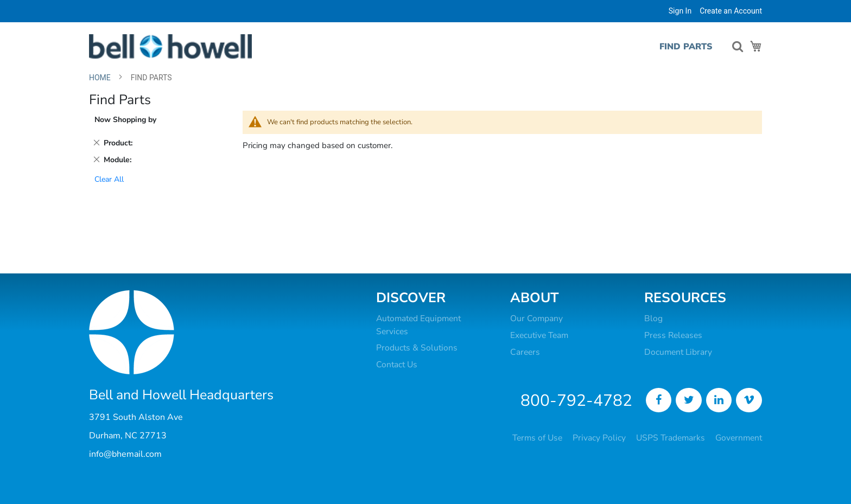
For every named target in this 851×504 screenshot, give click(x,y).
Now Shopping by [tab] (125, 120)
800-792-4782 (576, 401)
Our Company (536, 318)
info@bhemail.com (125, 454)
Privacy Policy (599, 438)
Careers (525, 352)
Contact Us (397, 365)
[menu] (684, 47)
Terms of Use (537, 438)
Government (739, 438)
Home (101, 78)
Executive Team (539, 335)
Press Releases (673, 335)
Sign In (680, 11)
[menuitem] (681, 47)
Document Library (678, 352)
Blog (653, 318)
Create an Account (731, 11)
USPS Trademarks (671, 438)
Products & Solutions (417, 348)
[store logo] (170, 46)
